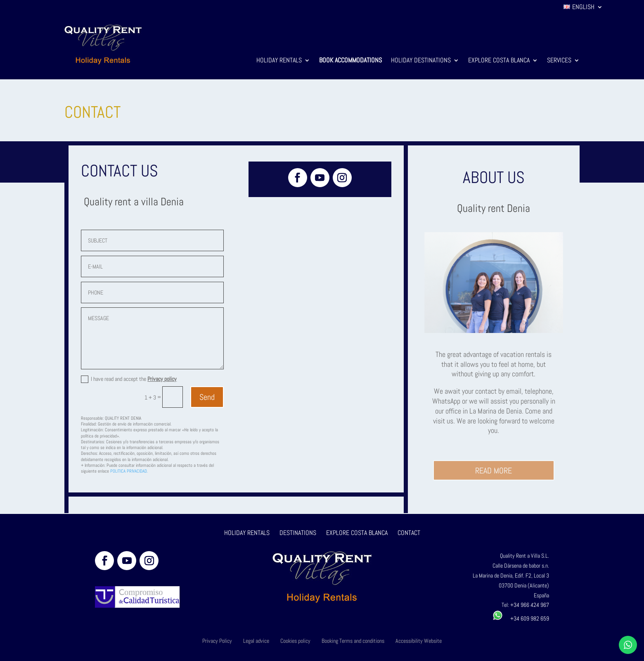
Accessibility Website (419, 641)
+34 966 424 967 (530, 605)
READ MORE (494, 471)
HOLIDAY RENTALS (247, 533)
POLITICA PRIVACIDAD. (129, 471)
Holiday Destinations (421, 61)
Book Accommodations (350, 61)
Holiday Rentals (279, 61)
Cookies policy (295, 641)
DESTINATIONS (298, 533)
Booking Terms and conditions (353, 641)
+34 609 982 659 (521, 618)
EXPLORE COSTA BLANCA (358, 533)
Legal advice (256, 641)
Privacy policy (162, 379)
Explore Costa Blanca (499, 61)
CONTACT (409, 533)
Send (207, 397)
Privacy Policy (217, 641)
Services (559, 61)
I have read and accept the (129, 379)
